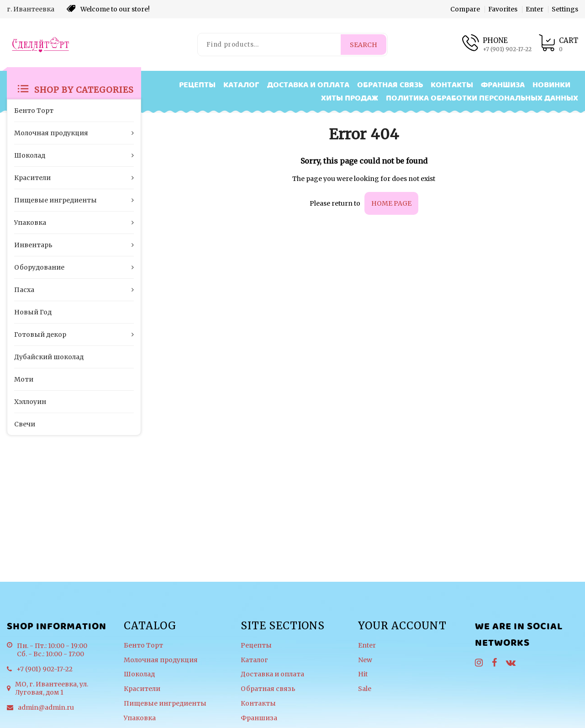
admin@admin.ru (46, 707)
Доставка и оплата (308, 85)
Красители (142, 689)
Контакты (452, 85)
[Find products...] (270, 45)
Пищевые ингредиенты (165, 704)
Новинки (551, 85)
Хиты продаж (350, 98)
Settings (565, 9)
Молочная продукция (161, 660)
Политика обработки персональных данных (482, 98)
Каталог (241, 85)
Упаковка (140, 718)
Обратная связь (390, 85)
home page (391, 203)
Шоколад (139, 674)
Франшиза (503, 85)
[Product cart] (558, 45)
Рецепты (197, 85)
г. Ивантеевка (31, 9)
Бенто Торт (143, 646)
